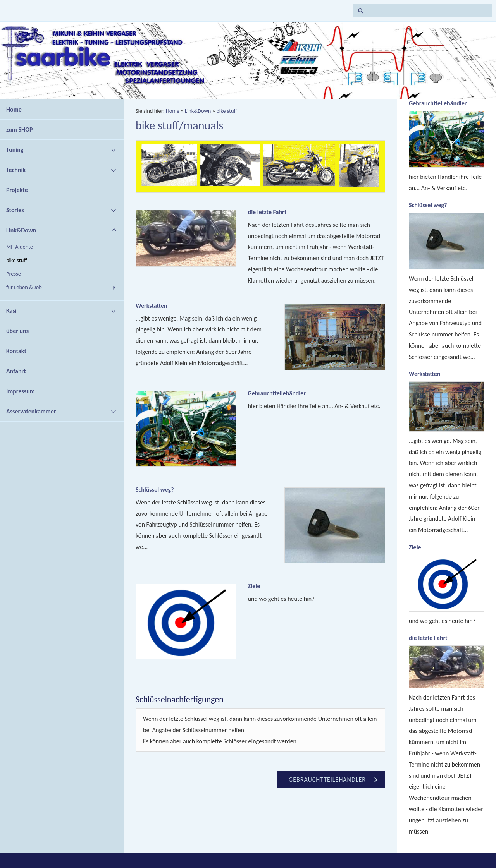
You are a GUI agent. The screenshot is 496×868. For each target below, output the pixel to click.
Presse (14, 274)
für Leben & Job (24, 287)
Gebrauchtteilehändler (277, 393)
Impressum (21, 391)
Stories (15, 210)
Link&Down (21, 230)
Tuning (15, 150)
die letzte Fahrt (267, 212)
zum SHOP (20, 130)
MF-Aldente (20, 247)
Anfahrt (16, 371)
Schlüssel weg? (155, 490)
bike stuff (17, 260)
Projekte (17, 190)
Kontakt (16, 351)
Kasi (11, 311)
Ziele (254, 586)
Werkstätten (152, 306)
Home (14, 109)
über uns (17, 331)
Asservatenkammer (31, 411)
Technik (16, 170)
